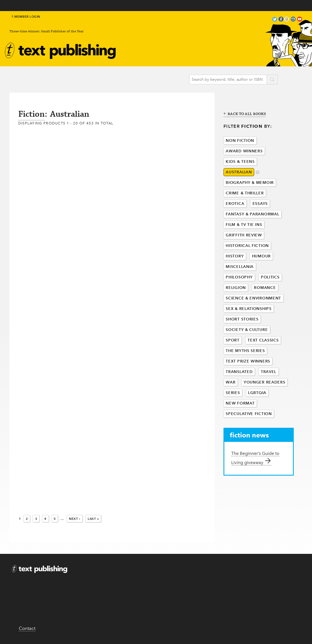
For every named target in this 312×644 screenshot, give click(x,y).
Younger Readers (265, 382)
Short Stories (242, 319)
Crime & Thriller (245, 193)
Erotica (235, 204)
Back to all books (245, 114)
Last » (93, 519)
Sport (233, 340)
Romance (265, 288)
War (231, 382)
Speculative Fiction (249, 414)
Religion (236, 288)
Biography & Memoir (250, 183)
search (272, 80)
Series (233, 393)
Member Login (26, 17)
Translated (239, 372)
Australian (239, 172)
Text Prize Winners (248, 361)
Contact (27, 628)
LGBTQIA (257, 393)
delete (258, 173)
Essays (260, 204)
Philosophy (239, 277)
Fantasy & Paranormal (252, 214)
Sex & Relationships (249, 309)
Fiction (32, 114)
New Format (240, 403)
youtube (300, 20)
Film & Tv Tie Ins (244, 225)
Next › (75, 519)
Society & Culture (247, 330)
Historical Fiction (247, 246)
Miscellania (240, 267)
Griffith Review (244, 235)
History (235, 256)
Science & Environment (253, 298)
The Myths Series (245, 351)
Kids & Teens (240, 162)
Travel (269, 372)
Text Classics (263, 340)
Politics (270, 277)
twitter (275, 20)
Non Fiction (240, 141)
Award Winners (244, 151)
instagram (293, 20)
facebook (281, 20)
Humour (261, 256)
